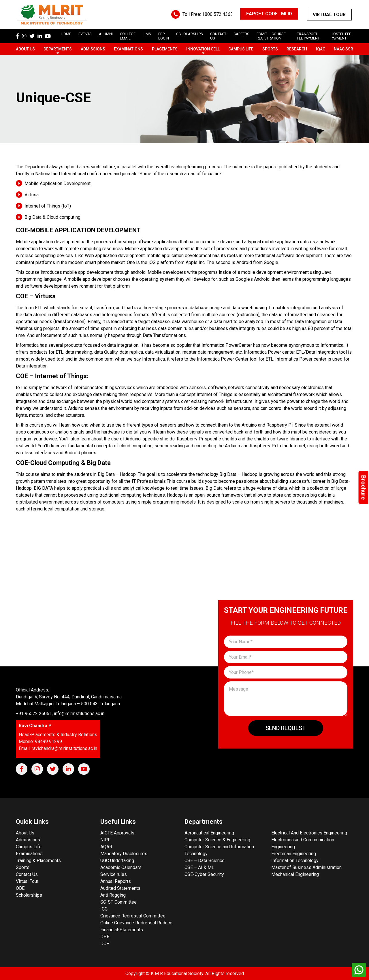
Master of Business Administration (306, 867)
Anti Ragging (113, 895)
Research (297, 49)
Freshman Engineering (294, 854)
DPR (105, 937)
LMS (147, 34)
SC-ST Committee (118, 902)
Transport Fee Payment (308, 36)
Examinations (128, 49)
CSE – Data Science (205, 861)
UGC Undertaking (117, 861)
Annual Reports (116, 881)
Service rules (114, 874)
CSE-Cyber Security (204, 874)
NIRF (105, 840)
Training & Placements (38, 861)
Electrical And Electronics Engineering (309, 833)
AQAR (106, 847)
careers (241, 34)
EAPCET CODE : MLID (269, 14)
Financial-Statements (122, 930)
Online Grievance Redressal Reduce (136, 923)
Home (66, 34)
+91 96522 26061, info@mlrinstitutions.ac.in (60, 714)
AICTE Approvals (117, 833)
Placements (165, 49)
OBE (20, 888)
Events (85, 34)
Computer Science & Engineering (217, 840)
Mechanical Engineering (295, 874)
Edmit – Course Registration (271, 36)
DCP (105, 944)
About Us (25, 49)
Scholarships (29, 895)
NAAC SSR (343, 49)
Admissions (93, 49)
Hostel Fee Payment (341, 36)
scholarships (190, 34)
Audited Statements (120, 888)
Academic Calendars (121, 867)
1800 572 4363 (218, 14)
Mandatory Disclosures (124, 854)
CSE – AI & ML (199, 867)
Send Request (286, 728)
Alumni (106, 34)
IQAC (321, 49)
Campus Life (241, 49)
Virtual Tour (329, 15)
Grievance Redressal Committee (133, 916)
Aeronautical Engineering (209, 833)
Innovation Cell (203, 49)
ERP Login (164, 36)
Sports (270, 49)
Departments (58, 49)
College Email (128, 36)
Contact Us (27, 874)
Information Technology (295, 861)
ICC (104, 909)
